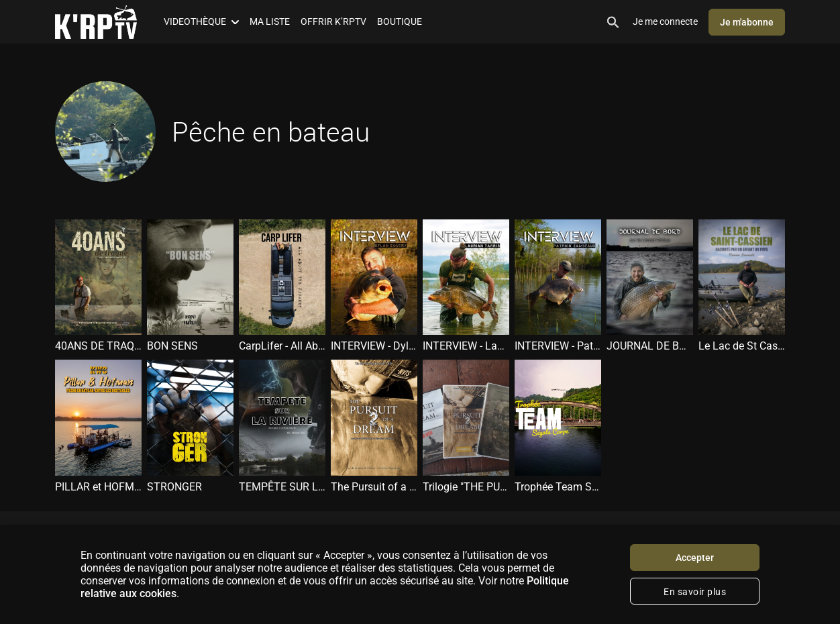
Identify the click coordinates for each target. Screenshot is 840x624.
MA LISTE (270, 21)
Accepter (695, 558)
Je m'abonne (747, 22)
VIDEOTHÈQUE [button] (201, 21)
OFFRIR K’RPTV (333, 21)
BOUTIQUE (400, 21)
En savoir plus (695, 592)
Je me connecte (665, 21)
